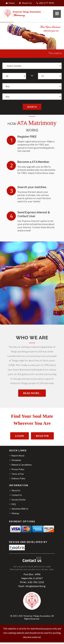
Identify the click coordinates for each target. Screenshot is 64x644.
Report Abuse (18, 456)
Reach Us (26, 3)
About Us (16, 490)
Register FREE (27, 137)
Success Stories (19, 500)
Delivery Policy (18, 478)
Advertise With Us (20, 509)
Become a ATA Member (33, 162)
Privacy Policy (18, 469)
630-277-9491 (45, 3)
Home (10, 3)
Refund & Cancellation (22, 465)
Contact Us (17, 495)
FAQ (14, 504)
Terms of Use (18, 474)
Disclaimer (16, 460)
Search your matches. (32, 187)
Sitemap (15, 513)
